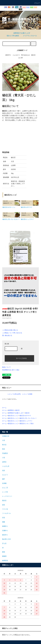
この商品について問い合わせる (12, 333)
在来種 (4, 483)
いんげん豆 (6, 466)
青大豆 (4, 445)
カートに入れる (19, 358)
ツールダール (6, 513)
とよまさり (16, 55)
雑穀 (4, 522)
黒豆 (4, 449)
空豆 (4, 518)
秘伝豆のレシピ (13, 416)
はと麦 (20, 58)
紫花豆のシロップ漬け (27, 424)
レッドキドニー (7, 496)
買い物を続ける (7, 335)
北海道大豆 (6, 436)
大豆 (4, 440)
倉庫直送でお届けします (21, 33)
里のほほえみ (25, 55)
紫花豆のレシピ (13, 424)
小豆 (4, 458)
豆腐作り (5, 531)
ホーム (4, 408)
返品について (6, 367)
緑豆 (4, 505)
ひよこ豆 (5, 488)
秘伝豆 (33, 55)
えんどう (5, 475)
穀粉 (4, 552)
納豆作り (8, 55)
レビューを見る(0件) (14, 394)
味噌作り (5, 526)
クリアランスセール (29, 36)
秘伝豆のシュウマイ (26, 421)
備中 (4, 479)
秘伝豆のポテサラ (25, 416)
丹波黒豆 (5, 453)
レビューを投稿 (27, 394)
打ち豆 (4, 543)
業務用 (4, 556)
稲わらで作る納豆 (12, 36)
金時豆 (4, 462)
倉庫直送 (11, 410)
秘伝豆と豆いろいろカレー (28, 418)
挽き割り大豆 (6, 539)
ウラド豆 (5, 509)
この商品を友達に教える (10, 330)
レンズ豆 (5, 492)
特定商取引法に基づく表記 (11, 370)
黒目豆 (4, 501)
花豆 (4, 471)
